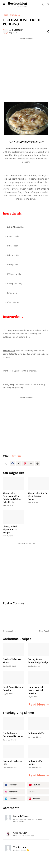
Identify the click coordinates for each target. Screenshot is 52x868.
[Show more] (37, 464)
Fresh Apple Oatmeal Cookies (13, 688)
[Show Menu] (4, 4)
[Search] (48, 4)
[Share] (48, 31)
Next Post (43, 631)
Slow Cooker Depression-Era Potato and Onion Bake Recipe (12, 498)
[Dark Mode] (43, 4)
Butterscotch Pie (36, 733)
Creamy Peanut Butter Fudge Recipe (38, 661)
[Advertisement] (26, 66)
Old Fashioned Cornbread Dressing (13, 735)
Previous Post (10, 631)
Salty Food (15, 15)
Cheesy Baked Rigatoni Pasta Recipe (10, 529)
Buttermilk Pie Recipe (35, 762)
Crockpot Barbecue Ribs (12, 762)
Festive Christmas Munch (12, 661)
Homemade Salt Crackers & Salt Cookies (36, 690)
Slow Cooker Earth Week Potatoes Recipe (37, 496)
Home (5, 15)
